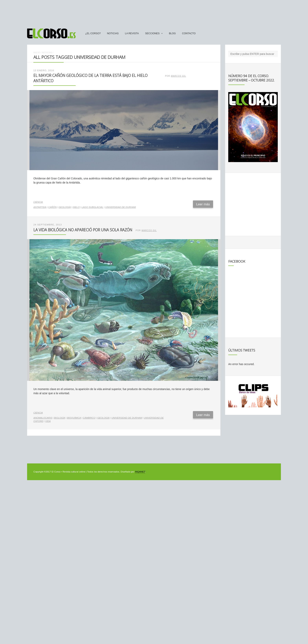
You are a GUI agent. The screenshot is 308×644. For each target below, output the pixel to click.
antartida (40, 207)
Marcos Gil (178, 76)
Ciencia (38, 202)
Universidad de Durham (120, 207)
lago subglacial (92, 207)
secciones (152, 33)
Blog (172, 33)
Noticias (113, 33)
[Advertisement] (154, 12)
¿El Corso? (93, 33)
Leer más (203, 204)
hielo (76, 207)
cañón (53, 207)
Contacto (189, 33)
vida (48, 421)
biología (60, 418)
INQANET (140, 472)
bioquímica (74, 418)
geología (65, 207)
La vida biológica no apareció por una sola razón (83, 230)
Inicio (37, 53)
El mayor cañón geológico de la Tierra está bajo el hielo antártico (90, 78)
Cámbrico (89, 418)
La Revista (132, 33)
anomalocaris (43, 418)
